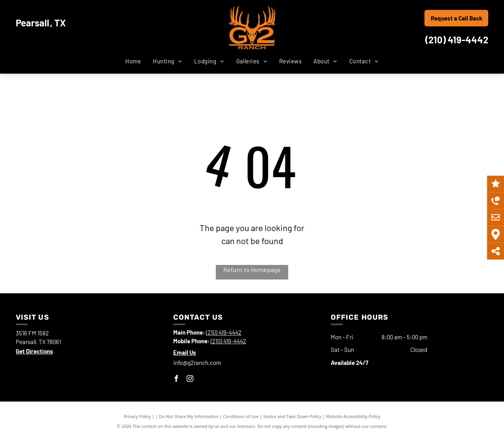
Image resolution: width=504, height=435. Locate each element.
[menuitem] (133, 61)
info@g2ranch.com (197, 363)
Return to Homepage (252, 269)
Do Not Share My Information (189, 416)
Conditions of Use (241, 416)
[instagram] (190, 380)
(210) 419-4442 (457, 40)
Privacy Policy (137, 416)
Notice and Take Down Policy (293, 416)
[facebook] (176, 380)
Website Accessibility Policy (353, 416)
